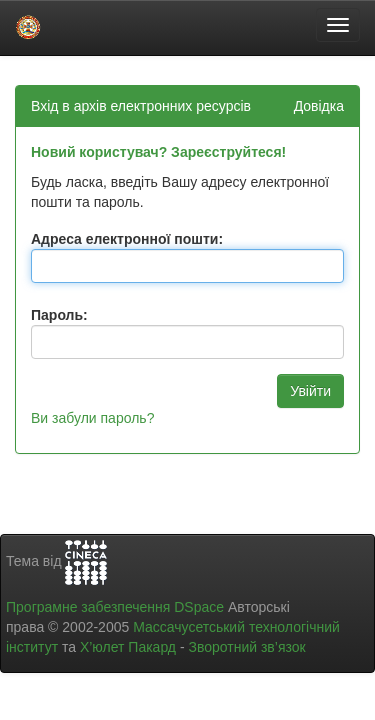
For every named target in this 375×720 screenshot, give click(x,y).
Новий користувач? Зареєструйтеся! (158, 152)
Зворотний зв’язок (246, 647)
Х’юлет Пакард (128, 647)
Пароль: (59, 315)
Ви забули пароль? (92, 418)
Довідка (319, 106)
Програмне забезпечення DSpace (115, 607)
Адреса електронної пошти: (127, 239)
